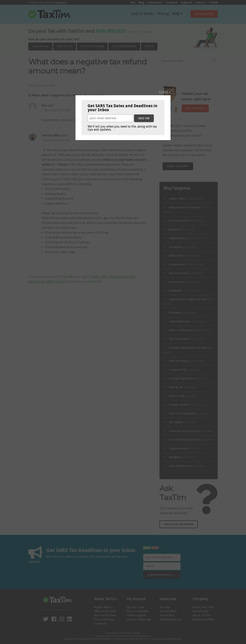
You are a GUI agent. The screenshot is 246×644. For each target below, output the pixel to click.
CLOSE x (165, 92)
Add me (144, 118)
